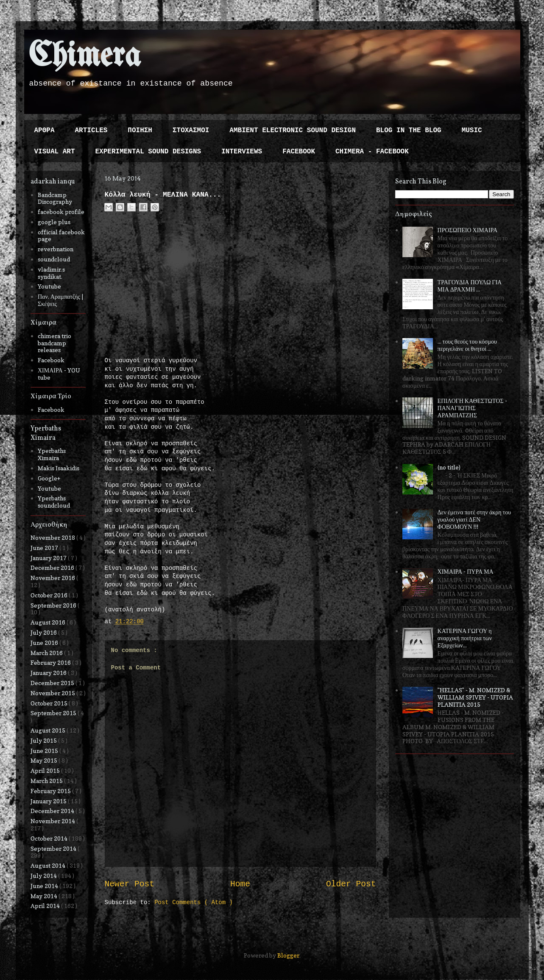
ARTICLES (91, 130)
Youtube (49, 286)
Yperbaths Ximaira (52, 454)
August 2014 (49, 865)
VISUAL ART (55, 152)
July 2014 (44, 876)
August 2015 (49, 730)
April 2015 (46, 770)
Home (240, 884)
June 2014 (45, 886)
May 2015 (45, 760)
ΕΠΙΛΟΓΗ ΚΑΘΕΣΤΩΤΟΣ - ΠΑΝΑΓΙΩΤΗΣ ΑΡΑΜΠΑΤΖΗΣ (472, 408)
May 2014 (45, 896)
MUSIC (472, 130)
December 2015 (53, 683)
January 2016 (49, 673)
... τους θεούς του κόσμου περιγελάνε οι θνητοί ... (467, 345)
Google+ (49, 478)
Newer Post (130, 884)
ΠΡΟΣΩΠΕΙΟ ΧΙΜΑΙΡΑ (468, 230)
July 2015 (44, 740)
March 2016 (47, 653)
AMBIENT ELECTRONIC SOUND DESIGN (293, 130)
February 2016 (51, 662)
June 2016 (45, 643)
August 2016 (49, 622)
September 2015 (54, 713)
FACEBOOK (299, 152)
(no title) (449, 467)
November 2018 (53, 537)
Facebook (51, 360)
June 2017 (45, 548)
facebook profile (61, 212)
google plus (54, 222)
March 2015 (47, 781)
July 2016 (44, 632)
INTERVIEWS (242, 152)
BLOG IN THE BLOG (409, 130)
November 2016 (53, 578)
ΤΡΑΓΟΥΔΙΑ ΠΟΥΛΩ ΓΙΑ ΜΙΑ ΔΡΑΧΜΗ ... (470, 286)
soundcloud (54, 259)
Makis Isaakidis (59, 468)
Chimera (85, 57)
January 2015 (49, 801)
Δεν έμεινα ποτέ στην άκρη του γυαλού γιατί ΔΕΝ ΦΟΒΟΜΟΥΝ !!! (474, 519)
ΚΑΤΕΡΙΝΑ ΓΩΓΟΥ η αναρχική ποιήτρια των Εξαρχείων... (465, 638)
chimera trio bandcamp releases (54, 343)
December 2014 (53, 811)
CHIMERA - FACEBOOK (372, 152)
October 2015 (50, 703)
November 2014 (53, 821)
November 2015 (53, 693)
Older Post (351, 884)
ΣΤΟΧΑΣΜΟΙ (191, 130)
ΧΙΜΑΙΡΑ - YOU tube (59, 374)
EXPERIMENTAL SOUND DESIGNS (148, 152)
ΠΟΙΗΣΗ (140, 130)
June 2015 (45, 751)
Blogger (288, 955)
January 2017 (49, 558)
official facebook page (61, 236)
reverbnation (56, 249)
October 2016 (50, 595)
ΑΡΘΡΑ (45, 130)
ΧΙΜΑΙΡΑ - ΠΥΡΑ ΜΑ (466, 571)
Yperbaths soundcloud (54, 502)
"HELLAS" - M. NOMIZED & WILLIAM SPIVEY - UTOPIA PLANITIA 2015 (475, 697)
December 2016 (53, 568)
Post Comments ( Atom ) (194, 902)
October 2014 (50, 838)
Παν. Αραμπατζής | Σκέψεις (60, 300)
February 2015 (51, 791)
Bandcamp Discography (55, 198)
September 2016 (54, 605)
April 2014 (46, 906)
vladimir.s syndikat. (51, 273)
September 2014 (54, 848)
